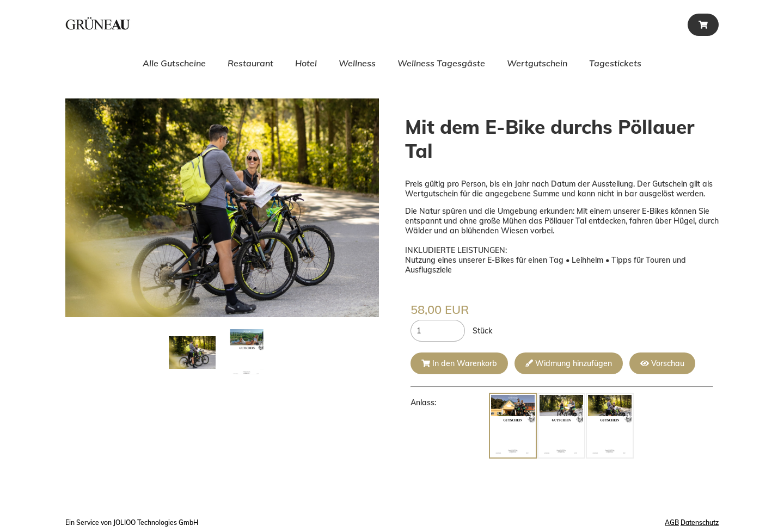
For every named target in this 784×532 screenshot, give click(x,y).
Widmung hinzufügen (569, 363)
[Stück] (438, 331)
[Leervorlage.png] (247, 352)
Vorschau (662, 363)
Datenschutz (700, 522)
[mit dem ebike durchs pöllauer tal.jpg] (192, 352)
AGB (672, 522)
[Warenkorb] (703, 25)
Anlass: (423, 403)
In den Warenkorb (459, 363)
